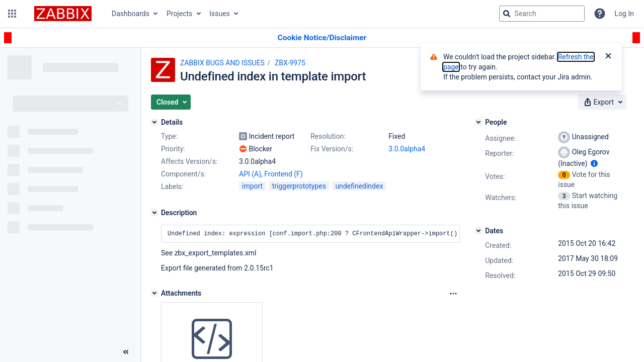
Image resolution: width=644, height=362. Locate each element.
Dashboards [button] (131, 14)
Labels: (172, 187)
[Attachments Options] (453, 294)
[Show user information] (594, 163)
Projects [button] (179, 14)
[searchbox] (542, 14)
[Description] (154, 213)
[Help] (600, 14)
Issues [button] (220, 14)
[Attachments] (154, 293)
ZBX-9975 (290, 63)
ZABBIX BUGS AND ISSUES (222, 63)
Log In (624, 14)
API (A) (250, 174)
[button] (12, 14)
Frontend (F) (283, 174)
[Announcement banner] (322, 38)
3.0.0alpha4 (407, 149)
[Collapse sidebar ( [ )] (126, 352)
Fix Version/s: (332, 149)
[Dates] (478, 231)
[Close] (608, 57)
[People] (478, 122)
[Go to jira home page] (63, 14)
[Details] (154, 122)
